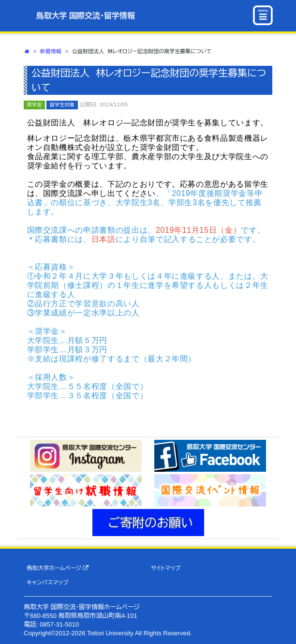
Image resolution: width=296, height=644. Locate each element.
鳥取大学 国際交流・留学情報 (86, 16)
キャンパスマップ (47, 582)
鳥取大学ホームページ (58, 568)
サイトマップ (166, 568)
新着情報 (51, 51)
